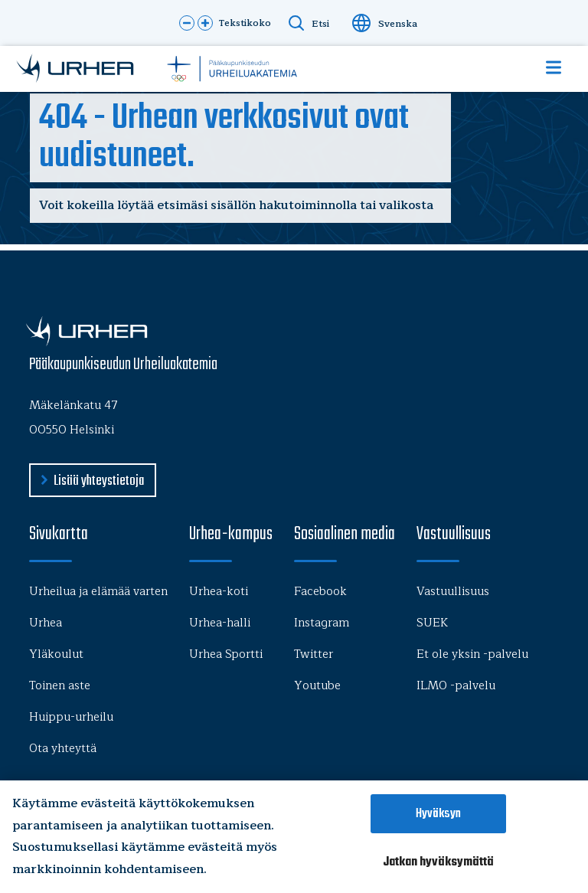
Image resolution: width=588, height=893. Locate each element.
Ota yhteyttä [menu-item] (63, 749)
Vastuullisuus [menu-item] (453, 592)
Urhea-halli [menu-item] (220, 623)
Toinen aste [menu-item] (60, 686)
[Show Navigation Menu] (554, 67)
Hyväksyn (438, 814)
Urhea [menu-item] (46, 623)
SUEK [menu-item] (432, 623)
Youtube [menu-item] (317, 686)
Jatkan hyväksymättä (438, 862)
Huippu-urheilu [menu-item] (71, 717)
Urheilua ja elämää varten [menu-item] (98, 592)
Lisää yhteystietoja (99, 481)
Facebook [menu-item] (320, 592)
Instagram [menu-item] (322, 623)
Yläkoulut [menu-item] (56, 654)
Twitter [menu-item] (314, 654)
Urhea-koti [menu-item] (219, 592)
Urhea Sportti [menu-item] (226, 654)
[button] (187, 23)
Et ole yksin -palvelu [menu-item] (472, 654)
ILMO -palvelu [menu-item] (456, 686)
